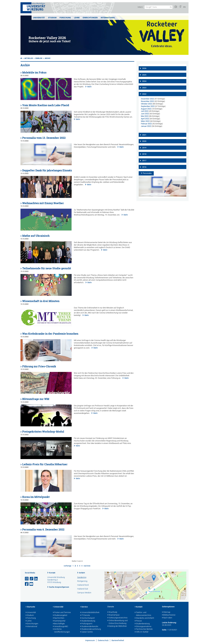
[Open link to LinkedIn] (36, 579)
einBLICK (39, 58)
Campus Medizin (84, 593)
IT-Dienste (85, 615)
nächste (87, 566)
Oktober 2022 (147, 104)
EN (184, 7)
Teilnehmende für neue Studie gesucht (47, 268)
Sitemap (166, 612)
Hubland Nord (83, 585)
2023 (144, 88)
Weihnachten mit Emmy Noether (43, 203)
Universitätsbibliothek (90, 613)
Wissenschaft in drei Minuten (41, 301)
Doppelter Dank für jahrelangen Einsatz (47, 170)
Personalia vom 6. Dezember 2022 (43, 529)
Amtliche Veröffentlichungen (61, 631)
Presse (138, 621)
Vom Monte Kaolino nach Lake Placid (46, 105)
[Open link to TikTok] (32, 579)
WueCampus (113, 615)
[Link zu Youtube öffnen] (32, 584)
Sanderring (82, 577)
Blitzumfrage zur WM (36, 399)
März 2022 (145, 121)
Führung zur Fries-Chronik (39, 366)
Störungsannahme (143, 627)
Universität (39, 18)
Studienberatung (88, 621)
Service (84, 607)
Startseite (30, 607)
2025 (144, 75)
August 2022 (146, 109)
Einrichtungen (90, 18)
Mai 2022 (145, 116)
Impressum (90, 640)
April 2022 (145, 119)
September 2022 (148, 106)
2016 (144, 167)
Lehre (77, 18)
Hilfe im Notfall (141, 632)
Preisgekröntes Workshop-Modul (43, 432)
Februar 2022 (146, 124)
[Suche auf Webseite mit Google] (159, 7)
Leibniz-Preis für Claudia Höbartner (45, 464)
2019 (144, 148)
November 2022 (147, 101)
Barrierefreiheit (118, 640)
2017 (144, 161)
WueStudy (112, 612)
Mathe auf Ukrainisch (36, 236)
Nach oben (167, 618)
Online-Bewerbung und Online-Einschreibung (117, 622)
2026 (144, 68)
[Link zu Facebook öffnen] (27, 584)
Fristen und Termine (62, 613)
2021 (144, 135)
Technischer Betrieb (144, 629)
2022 (144, 94)
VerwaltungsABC (61, 627)
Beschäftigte (59, 624)
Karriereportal (59, 621)
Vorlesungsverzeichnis (117, 618)
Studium (52, 18)
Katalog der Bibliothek (117, 626)
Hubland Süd (83, 589)
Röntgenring (82, 581)
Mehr (89, 87)
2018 (144, 154)
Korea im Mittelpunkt (36, 497)
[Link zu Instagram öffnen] (27, 579)
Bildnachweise (169, 615)
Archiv (48, 58)
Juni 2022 (145, 114)
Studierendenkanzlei (89, 627)
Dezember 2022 (147, 99)
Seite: (164, 630)
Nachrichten (59, 618)
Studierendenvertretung (90, 629)
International (108, 18)
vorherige (68, 566)
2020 (144, 141)
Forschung (65, 18)
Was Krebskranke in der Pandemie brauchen (50, 334)
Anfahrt (82, 573)
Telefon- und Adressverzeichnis (143, 614)
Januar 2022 (146, 126)
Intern (140, 7)
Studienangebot (60, 615)
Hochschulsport (87, 618)
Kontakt (52, 573)
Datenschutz (103, 640)
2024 (144, 81)
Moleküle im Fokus (34, 72)
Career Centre (86, 632)
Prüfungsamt (86, 624)
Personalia (147, 173)
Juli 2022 (145, 111)
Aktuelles (29, 58)
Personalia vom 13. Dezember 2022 (44, 138)
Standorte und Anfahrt (144, 618)
